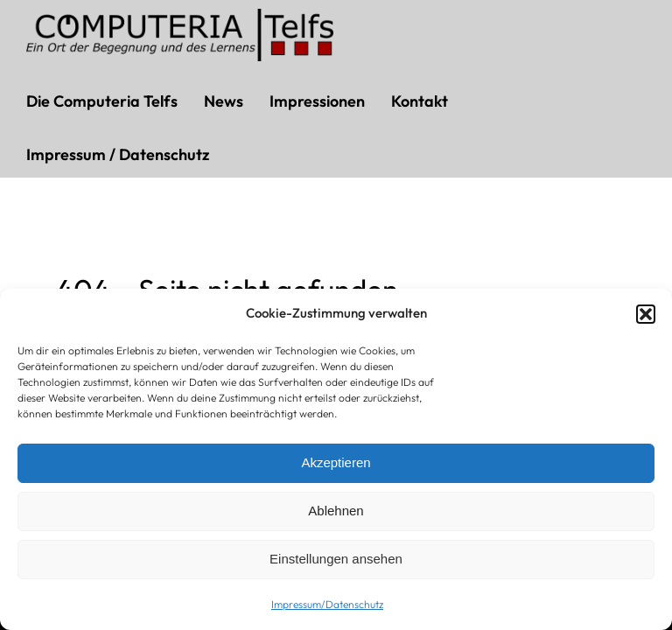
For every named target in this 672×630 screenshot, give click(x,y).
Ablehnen (336, 511)
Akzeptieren (336, 462)
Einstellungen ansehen (336, 559)
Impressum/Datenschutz (327, 604)
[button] (646, 314)
